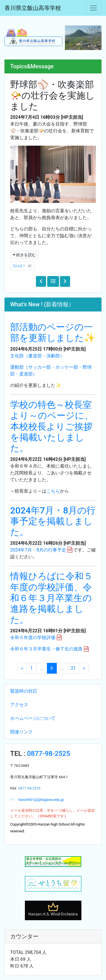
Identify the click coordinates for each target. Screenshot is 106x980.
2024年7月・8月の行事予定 (38, 550)
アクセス (19, 705)
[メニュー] (94, 8)
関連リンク (21, 732)
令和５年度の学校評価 (33, 638)
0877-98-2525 (48, 754)
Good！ (23, 266)
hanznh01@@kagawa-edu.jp (39, 800)
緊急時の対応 (24, 691)
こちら (53, 491)
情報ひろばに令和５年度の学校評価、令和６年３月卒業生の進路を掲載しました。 (51, 598)
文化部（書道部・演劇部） (37, 356)
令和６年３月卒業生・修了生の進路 (46, 649)
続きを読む (24, 255)
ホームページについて (33, 718)
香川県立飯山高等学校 (33, 8)
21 (73, 668)
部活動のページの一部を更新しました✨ (53, 332)
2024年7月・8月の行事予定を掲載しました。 (53, 521)
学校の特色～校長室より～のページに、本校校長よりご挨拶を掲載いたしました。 (52, 427)
